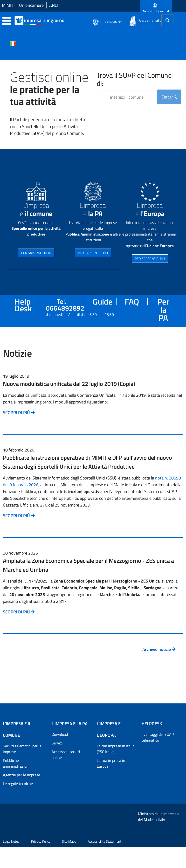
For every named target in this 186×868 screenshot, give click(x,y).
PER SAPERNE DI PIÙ (36, 253)
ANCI (54, 5)
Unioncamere (31, 5)
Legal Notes (11, 862)
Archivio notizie (159, 649)
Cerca (169, 97)
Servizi (57, 743)
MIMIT (8, 5)
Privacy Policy (41, 862)
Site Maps (69, 862)
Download (60, 734)
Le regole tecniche (18, 784)
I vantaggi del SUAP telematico (158, 737)
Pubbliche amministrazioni (16, 763)
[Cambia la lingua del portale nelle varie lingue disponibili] (13, 43)
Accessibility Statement (105, 862)
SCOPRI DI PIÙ (19, 413)
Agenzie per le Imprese (21, 775)
